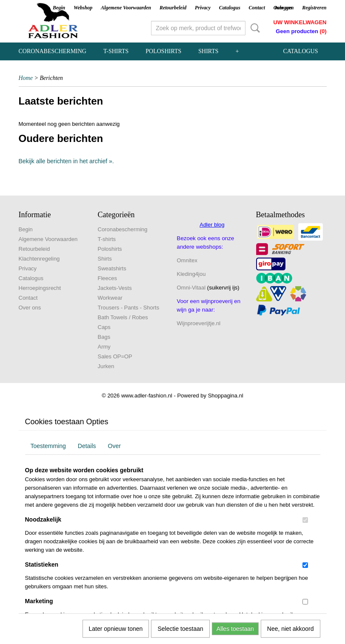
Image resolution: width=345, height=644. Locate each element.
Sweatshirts (112, 268)
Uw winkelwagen (300, 22)
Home (26, 78)
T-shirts (116, 51)
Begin (59, 8)
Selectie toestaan (180, 629)
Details (87, 446)
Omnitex (187, 260)
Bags (104, 337)
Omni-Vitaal (191, 288)
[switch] (305, 520)
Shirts (208, 51)
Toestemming (48, 446)
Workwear (110, 298)
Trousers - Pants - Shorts (129, 308)
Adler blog (212, 225)
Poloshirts (163, 51)
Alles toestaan (235, 629)
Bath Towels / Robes (123, 317)
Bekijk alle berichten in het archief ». (66, 161)
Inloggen (284, 8)
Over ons (30, 308)
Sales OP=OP (115, 356)
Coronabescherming (53, 51)
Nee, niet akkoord (291, 629)
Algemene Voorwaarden (126, 8)
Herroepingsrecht (40, 288)
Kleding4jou (191, 274)
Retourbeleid (173, 8)
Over (114, 446)
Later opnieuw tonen (116, 629)
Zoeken (254, 28)
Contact (257, 8)
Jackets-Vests (115, 288)
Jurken (106, 366)
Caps (104, 327)
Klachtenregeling (39, 259)
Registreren (314, 8)
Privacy (203, 8)
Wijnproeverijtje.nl (199, 323)
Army (104, 347)
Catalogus (230, 8)
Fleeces (108, 278)
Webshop (83, 8)
